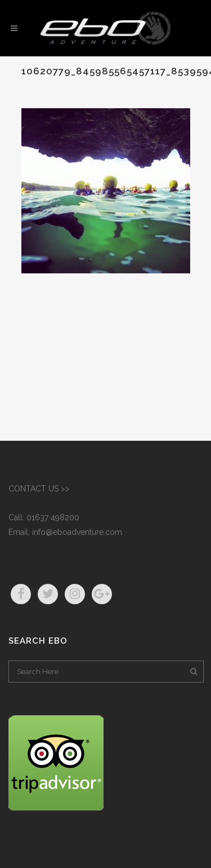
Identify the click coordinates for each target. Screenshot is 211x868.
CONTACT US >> (39, 489)
